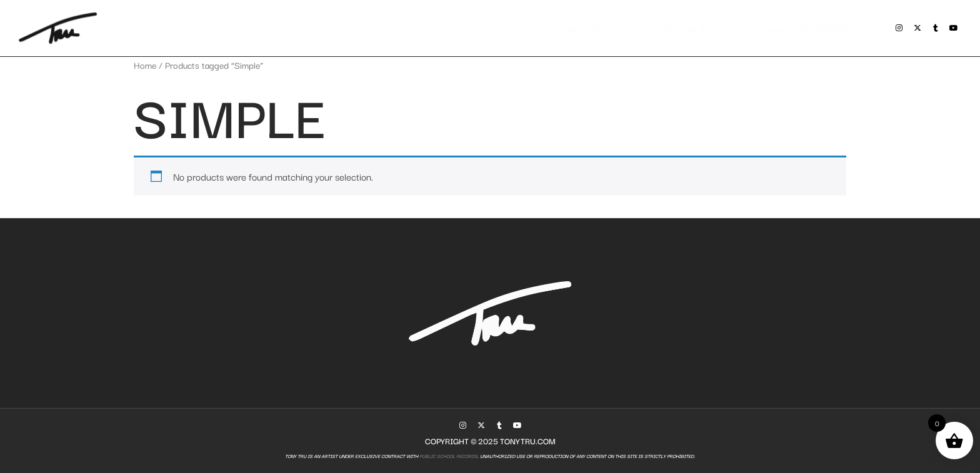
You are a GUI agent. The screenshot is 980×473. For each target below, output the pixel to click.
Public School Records (448, 456)
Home (145, 65)
